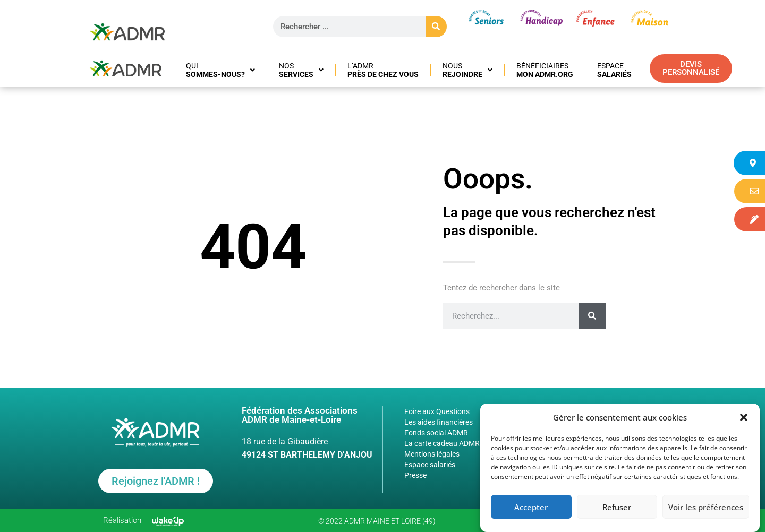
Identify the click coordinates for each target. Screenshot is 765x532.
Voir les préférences (706, 507)
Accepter (531, 507)
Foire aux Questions (437, 411)
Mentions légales (432, 454)
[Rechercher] (436, 27)
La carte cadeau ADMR (442, 443)
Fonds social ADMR (436, 433)
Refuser (617, 507)
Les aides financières (439, 422)
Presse (415, 475)
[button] (744, 417)
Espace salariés (430, 465)
